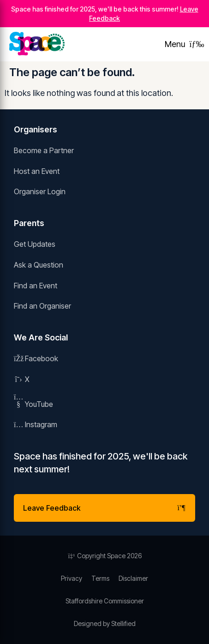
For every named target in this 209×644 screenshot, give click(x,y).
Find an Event (36, 286)
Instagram (36, 424)
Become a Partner (44, 150)
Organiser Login (40, 191)
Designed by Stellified (105, 623)
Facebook (36, 358)
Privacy (72, 578)
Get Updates (35, 244)
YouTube (33, 404)
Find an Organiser (42, 306)
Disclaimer (133, 578)
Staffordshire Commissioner (105, 601)
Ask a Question (39, 265)
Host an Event (37, 171)
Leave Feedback (104, 508)
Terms (100, 578)
